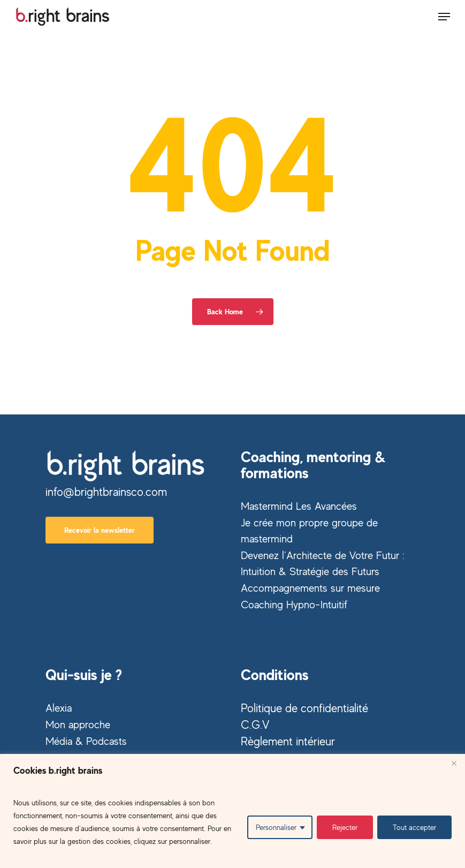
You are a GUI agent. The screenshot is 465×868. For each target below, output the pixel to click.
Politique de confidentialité (304, 708)
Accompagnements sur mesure (310, 588)
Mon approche (78, 724)
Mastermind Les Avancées (299, 506)
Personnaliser (276, 827)
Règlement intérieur (288, 741)
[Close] (454, 763)
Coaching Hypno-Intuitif (294, 604)
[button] (444, 17)
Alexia (59, 708)
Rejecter (345, 827)
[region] (232, 811)
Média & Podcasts (86, 741)
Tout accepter (414, 827)
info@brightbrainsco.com (106, 492)
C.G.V (255, 724)
